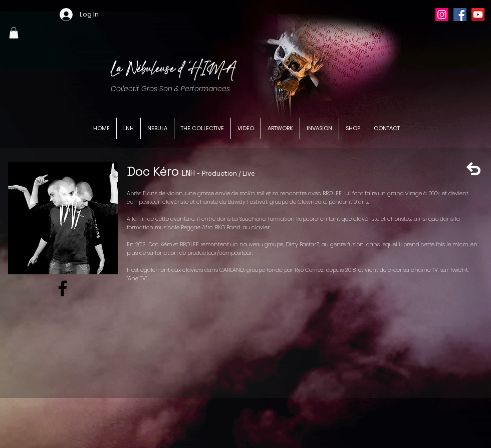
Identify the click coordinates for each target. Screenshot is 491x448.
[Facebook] (460, 15)
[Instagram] (442, 15)
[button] (14, 33)
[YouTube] (478, 15)
